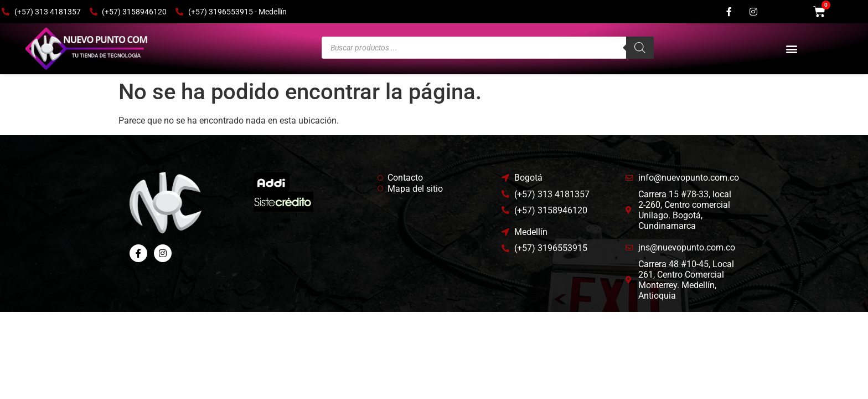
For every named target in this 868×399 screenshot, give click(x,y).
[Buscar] (640, 48)
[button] (791, 49)
